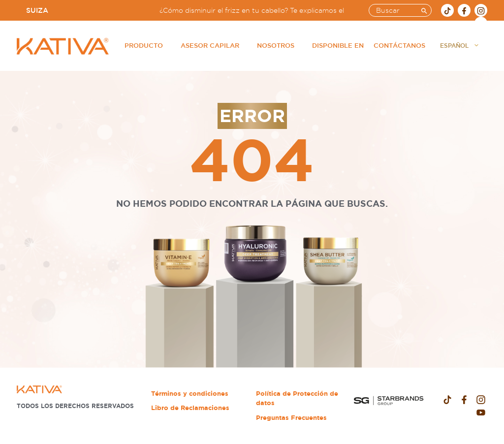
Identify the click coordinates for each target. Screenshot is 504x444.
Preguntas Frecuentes (291, 418)
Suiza (37, 10)
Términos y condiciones (190, 394)
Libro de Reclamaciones (190, 408)
